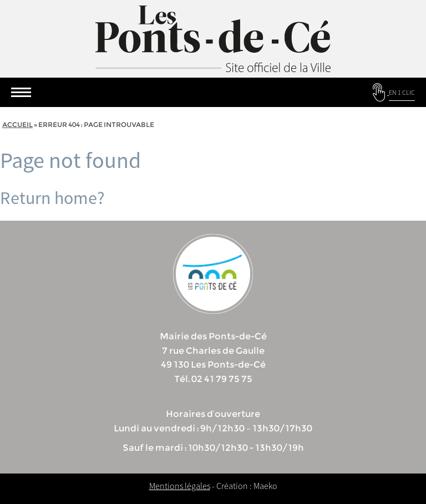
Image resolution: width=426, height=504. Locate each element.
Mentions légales (180, 486)
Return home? (52, 198)
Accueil (17, 124)
